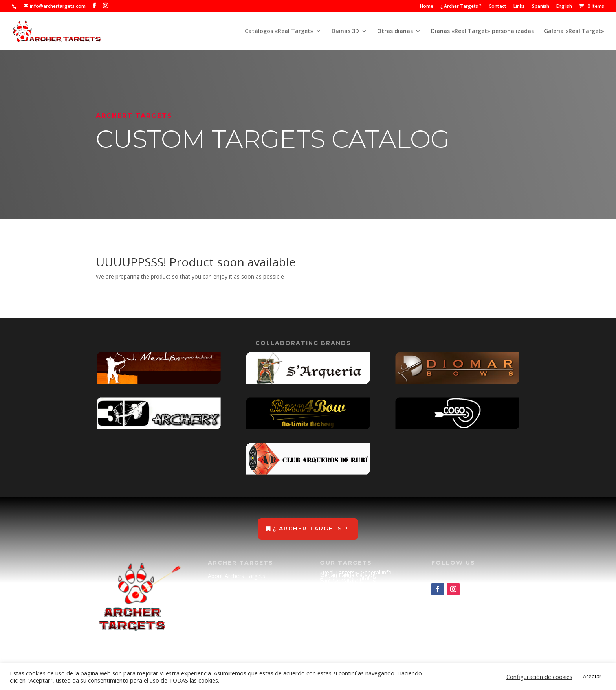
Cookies (218, 638)
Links (519, 7)
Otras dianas (395, 31)
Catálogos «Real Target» (279, 31)
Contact (498, 7)
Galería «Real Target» (574, 31)
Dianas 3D (345, 31)
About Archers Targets (236, 576)
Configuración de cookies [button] (539, 677)
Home (427, 7)
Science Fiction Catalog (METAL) (361, 586)
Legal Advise (224, 622)
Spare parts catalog (345, 592)
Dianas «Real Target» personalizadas (482, 31)
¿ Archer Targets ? (461, 7)
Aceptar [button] (592, 676)
